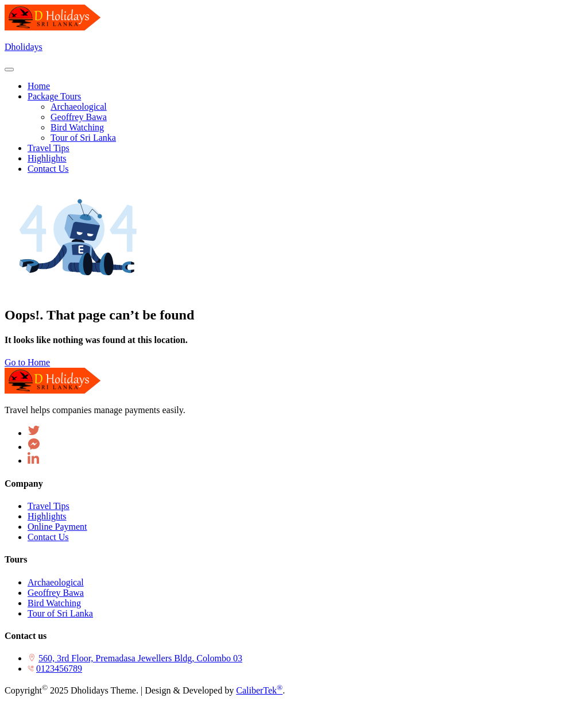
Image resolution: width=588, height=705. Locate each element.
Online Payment (57, 527)
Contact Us (48, 537)
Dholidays (24, 47)
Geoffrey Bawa (56, 593)
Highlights (47, 516)
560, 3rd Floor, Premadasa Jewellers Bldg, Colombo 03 (140, 658)
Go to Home (27, 362)
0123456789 (59, 669)
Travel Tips (49, 506)
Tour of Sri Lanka (60, 613)
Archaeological (56, 582)
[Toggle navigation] (9, 70)
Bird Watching (54, 603)
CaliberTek (259, 690)
